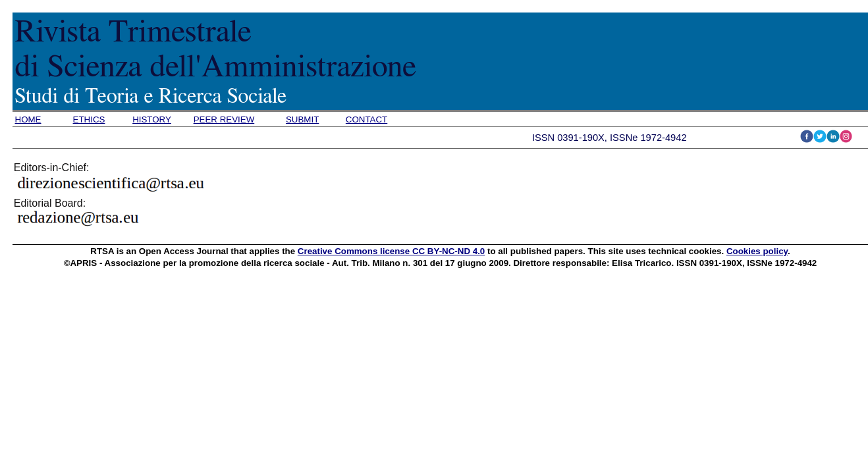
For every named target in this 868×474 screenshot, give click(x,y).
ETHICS (89, 119)
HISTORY (152, 119)
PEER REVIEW (224, 119)
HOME (28, 119)
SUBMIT (302, 119)
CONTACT (366, 119)
